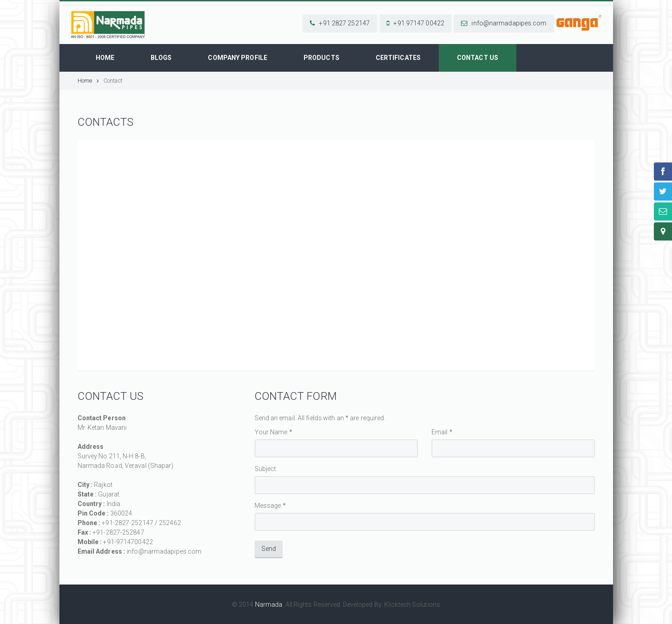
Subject (265, 469)
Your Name (271, 432)
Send (269, 549)
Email (440, 432)
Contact (113, 81)
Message (268, 506)
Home (88, 81)
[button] (340, 24)
